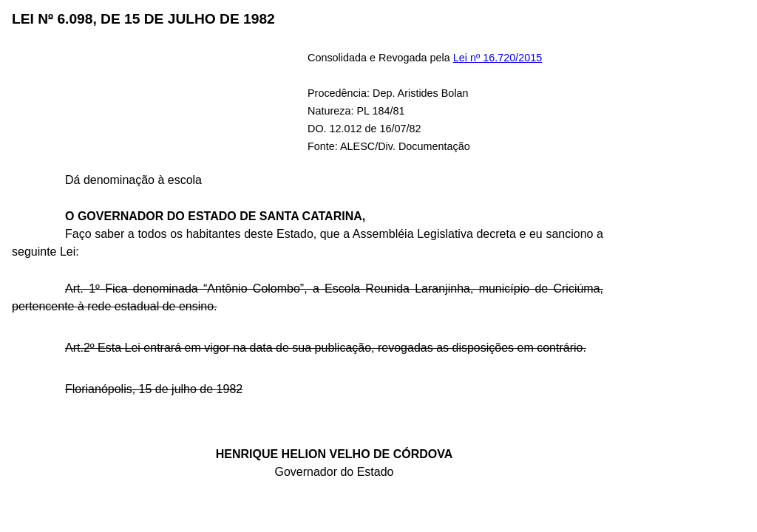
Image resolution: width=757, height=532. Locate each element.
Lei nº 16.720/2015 (498, 58)
